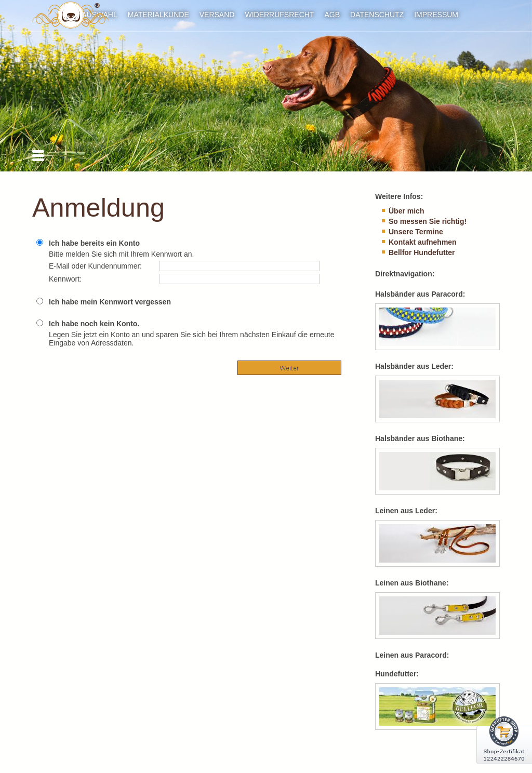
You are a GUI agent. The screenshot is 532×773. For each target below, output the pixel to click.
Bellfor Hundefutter (422, 252)
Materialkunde (158, 15)
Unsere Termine (416, 232)
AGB (332, 15)
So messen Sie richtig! (428, 221)
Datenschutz (377, 15)
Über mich (406, 211)
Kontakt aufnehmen (423, 242)
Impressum (436, 15)
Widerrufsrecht (279, 15)
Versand (217, 15)
